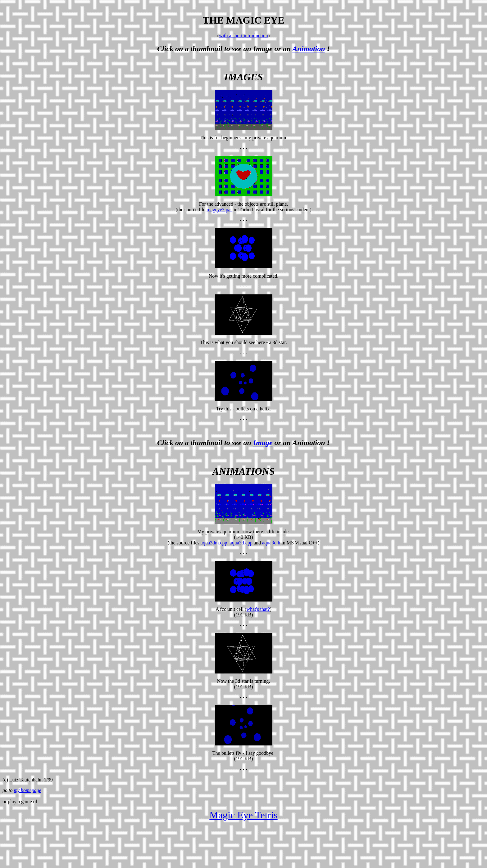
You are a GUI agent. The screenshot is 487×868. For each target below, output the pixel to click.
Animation (309, 49)
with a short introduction (243, 36)
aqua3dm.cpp (214, 543)
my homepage (27, 790)
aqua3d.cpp (241, 543)
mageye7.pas (219, 210)
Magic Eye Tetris (243, 815)
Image (263, 443)
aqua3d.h (271, 543)
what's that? (258, 609)
